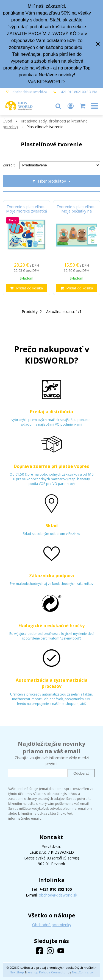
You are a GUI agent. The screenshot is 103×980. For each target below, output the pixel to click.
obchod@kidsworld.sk (30, 92)
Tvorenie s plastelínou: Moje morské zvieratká (27, 209)
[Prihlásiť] (71, 106)
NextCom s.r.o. (83, 972)
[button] (58, 106)
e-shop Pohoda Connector (47, 972)
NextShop (17, 972)
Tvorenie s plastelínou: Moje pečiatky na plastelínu (76, 211)
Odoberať (81, 773)
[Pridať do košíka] (27, 288)
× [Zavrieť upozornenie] (98, 44)
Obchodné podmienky (52, 925)
